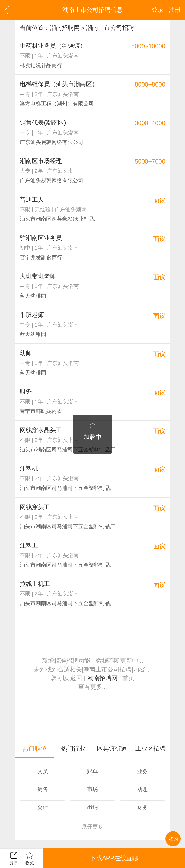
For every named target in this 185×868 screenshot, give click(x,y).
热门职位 (35, 748)
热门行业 (73, 748)
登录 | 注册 (166, 10)
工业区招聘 (150, 748)
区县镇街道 (112, 748)
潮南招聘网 (65, 28)
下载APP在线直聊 (114, 858)
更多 (92, 827)
